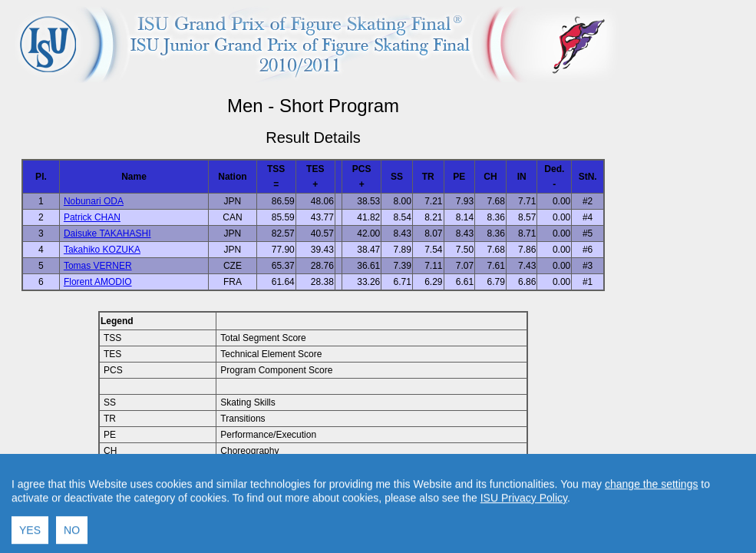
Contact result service (368, 502)
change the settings (651, 537)
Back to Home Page (248, 502)
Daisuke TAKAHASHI (107, 233)
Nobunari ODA (94, 201)
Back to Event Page (119, 502)
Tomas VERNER (98, 266)
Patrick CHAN (92, 217)
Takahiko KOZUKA (102, 250)
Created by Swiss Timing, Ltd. (486, 502)
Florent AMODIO (98, 282)
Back (183, 502)
